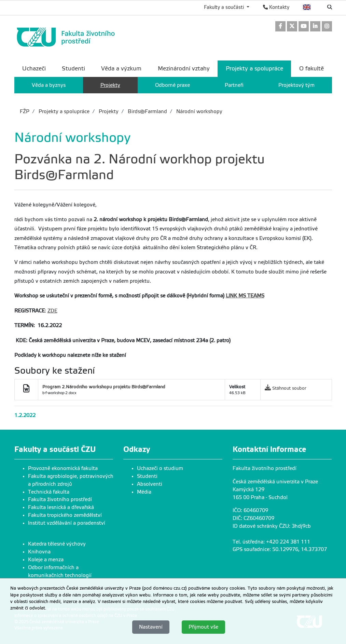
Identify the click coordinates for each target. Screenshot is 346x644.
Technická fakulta (49, 492)
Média (144, 492)
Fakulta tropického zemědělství (65, 515)
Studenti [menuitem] (73, 69)
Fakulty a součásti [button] (225, 7)
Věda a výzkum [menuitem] (121, 69)
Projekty (108, 111)
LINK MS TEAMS (245, 296)
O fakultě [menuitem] (312, 69)
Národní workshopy (199, 111)
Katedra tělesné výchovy (57, 544)
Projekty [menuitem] (110, 85)
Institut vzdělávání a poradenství (67, 523)
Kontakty (276, 7)
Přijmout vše (203, 627)
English (307, 7)
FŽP (25, 111)
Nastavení (151, 627)
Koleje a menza (46, 560)
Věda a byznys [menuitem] (49, 85)
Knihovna (39, 552)
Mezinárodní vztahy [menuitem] (184, 69)
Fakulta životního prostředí (60, 499)
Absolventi (150, 484)
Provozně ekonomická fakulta (63, 468)
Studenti (147, 476)
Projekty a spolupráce (63, 111)
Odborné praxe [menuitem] (172, 85)
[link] (280, 27)
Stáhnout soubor (289, 388)
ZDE (52, 311)
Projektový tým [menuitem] (296, 85)
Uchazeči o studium (160, 468)
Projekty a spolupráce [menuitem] (254, 69)
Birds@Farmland (147, 111)
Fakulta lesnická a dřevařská (61, 507)
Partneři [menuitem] (234, 85)
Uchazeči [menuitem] (34, 69)
